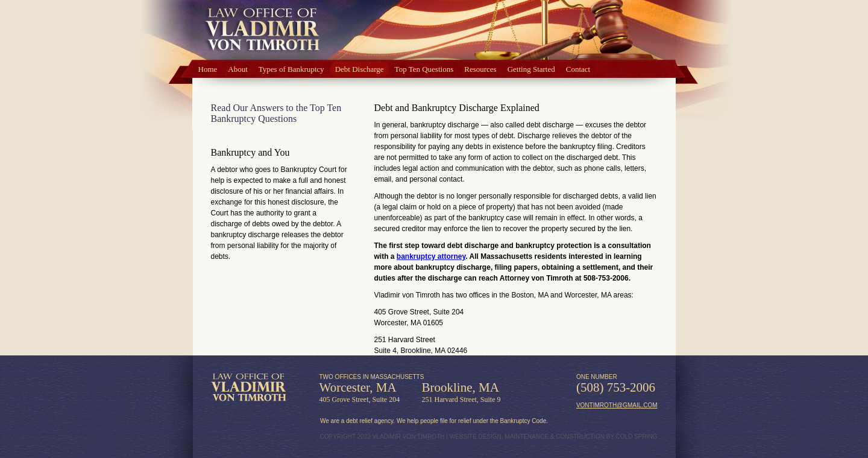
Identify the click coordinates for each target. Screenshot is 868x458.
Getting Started (531, 69)
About (238, 69)
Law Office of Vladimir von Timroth (249, 387)
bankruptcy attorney (431, 256)
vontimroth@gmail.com (617, 405)
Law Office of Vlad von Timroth (263, 30)
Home (208, 69)
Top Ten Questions (424, 69)
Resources (480, 69)
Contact (578, 69)
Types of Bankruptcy (291, 69)
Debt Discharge (360, 69)
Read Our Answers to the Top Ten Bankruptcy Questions (276, 113)
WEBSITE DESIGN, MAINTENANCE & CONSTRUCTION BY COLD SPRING (554, 437)
